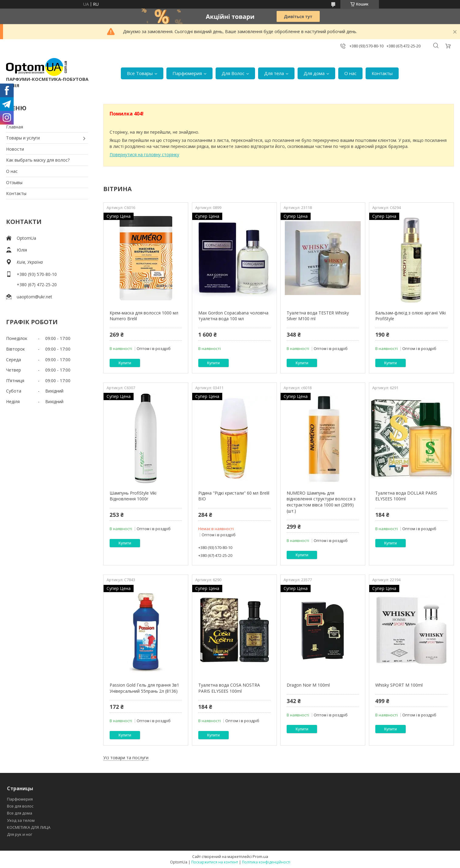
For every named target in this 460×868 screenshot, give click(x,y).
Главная (15, 127)
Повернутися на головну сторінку (144, 154)
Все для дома (20, 813)
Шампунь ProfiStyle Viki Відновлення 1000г (133, 496)
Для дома (314, 73)
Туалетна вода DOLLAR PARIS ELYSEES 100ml (406, 496)
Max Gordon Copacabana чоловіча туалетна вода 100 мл (233, 316)
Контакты (382, 73)
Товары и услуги (23, 138)
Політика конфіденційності (266, 862)
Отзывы (14, 182)
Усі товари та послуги (126, 758)
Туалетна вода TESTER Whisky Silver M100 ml (318, 316)
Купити (125, 363)
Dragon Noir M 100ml (308, 685)
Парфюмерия (187, 73)
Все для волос (20, 806)
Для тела (274, 73)
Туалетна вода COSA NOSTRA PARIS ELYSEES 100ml (229, 688)
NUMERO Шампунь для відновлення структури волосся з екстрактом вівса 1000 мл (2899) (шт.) (321, 502)
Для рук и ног (20, 834)
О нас (350, 73)
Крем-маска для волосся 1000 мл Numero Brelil (144, 316)
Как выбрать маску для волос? (38, 160)
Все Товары (140, 73)
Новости (15, 149)
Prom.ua (260, 856)
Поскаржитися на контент (215, 862)
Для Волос (233, 73)
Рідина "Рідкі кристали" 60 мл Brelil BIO (234, 496)
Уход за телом (21, 820)
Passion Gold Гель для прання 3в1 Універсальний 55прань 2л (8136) (144, 688)
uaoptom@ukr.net (34, 297)
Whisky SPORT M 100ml (399, 685)
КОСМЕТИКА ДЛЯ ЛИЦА (29, 827)
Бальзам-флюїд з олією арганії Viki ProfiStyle (411, 316)
